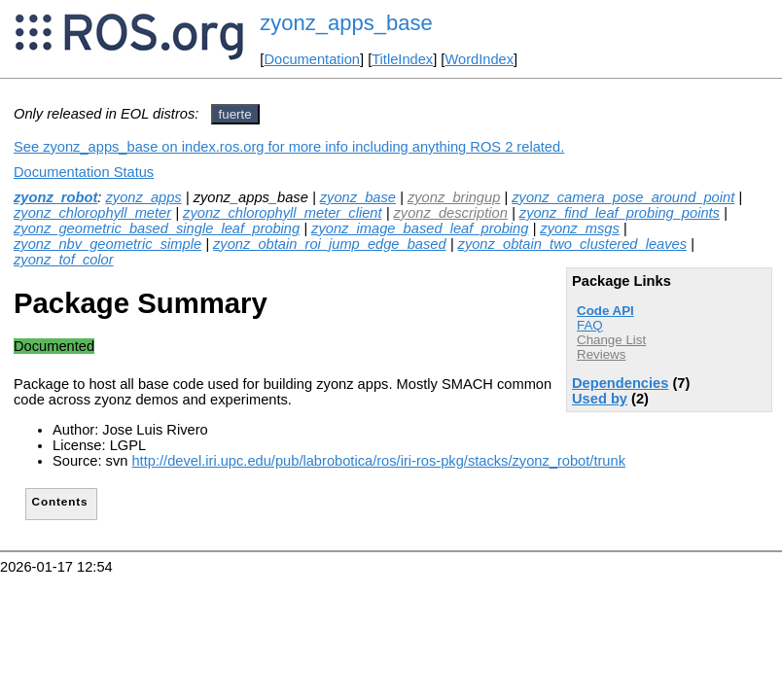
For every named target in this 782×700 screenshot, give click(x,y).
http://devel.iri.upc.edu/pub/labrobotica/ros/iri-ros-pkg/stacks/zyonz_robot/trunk (378, 461)
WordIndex (479, 59)
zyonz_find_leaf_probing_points (620, 213)
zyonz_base (358, 197)
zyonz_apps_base (346, 23)
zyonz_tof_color (64, 260)
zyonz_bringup (454, 197)
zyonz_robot (55, 197)
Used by (600, 399)
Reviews (601, 354)
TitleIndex (402, 59)
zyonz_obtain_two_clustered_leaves (572, 244)
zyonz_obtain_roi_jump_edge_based (330, 244)
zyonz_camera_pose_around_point (623, 197)
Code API (605, 311)
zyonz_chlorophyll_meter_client (282, 213)
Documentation (312, 59)
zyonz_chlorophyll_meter (92, 213)
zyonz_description (451, 213)
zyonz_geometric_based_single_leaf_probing (157, 228)
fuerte (235, 114)
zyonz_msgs (579, 228)
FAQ (590, 325)
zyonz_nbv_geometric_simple (107, 244)
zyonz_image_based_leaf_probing (420, 228)
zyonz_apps (143, 197)
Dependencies (620, 383)
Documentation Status (84, 172)
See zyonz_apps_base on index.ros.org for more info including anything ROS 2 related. (289, 147)
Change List (611, 340)
